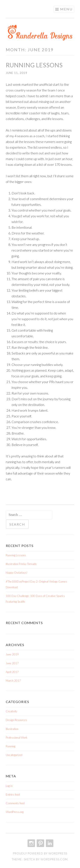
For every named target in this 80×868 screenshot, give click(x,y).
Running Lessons (34, 65)
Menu (66, 9)
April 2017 (12, 672)
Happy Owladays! (17, 573)
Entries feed (13, 795)
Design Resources (16, 720)
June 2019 (12, 654)
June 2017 (12, 663)
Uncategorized (14, 755)
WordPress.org (15, 812)
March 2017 (13, 681)
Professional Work (17, 738)
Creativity (12, 711)
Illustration (12, 729)
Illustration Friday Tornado (21, 564)
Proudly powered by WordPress (40, 853)
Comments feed (15, 803)
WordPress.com (54, 859)
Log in (9, 786)
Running (11, 746)
